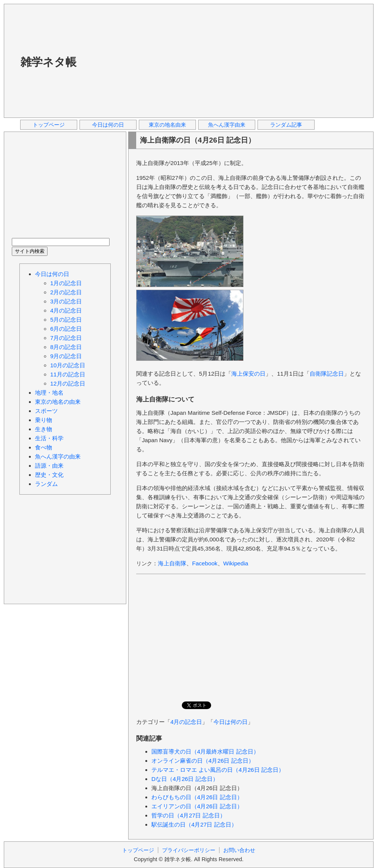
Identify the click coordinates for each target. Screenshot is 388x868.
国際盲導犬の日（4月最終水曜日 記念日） (205, 751)
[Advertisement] (191, 60)
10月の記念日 (68, 365)
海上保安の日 (248, 374)
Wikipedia (236, 563)
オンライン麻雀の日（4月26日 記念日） (203, 761)
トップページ (49, 125)
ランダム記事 (286, 125)
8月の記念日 (66, 347)
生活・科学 (49, 438)
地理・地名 (49, 393)
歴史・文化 (49, 475)
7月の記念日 (66, 338)
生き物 (44, 429)
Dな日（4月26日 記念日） (185, 779)
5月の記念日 (66, 320)
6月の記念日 (66, 329)
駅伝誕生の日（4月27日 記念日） (194, 824)
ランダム (46, 484)
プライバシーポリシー (189, 850)
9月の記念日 (66, 356)
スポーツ (46, 411)
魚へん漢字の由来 (58, 456)
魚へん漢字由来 (227, 125)
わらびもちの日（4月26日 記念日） (197, 797)
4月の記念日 (186, 722)
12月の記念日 (68, 383)
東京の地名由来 (167, 125)
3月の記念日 (66, 301)
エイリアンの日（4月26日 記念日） (197, 806)
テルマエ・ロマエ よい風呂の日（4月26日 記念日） (218, 770)
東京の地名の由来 (58, 402)
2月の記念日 (66, 292)
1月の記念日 (66, 283)
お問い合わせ (239, 850)
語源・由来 (49, 466)
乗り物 (44, 420)
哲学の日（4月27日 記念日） (188, 815)
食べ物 (44, 447)
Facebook (205, 563)
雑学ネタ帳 (48, 62)
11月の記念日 (68, 374)
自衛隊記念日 (327, 374)
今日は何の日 (108, 125)
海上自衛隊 (172, 563)
